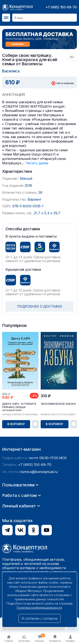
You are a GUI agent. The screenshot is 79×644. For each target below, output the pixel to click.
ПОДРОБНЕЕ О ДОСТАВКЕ (39, 306)
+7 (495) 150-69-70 (61, 7)
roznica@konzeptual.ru (38, 532)
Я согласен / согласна (40, 618)
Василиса (11, 71)
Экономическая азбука (58, 404)
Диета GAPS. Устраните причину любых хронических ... (18, 406)
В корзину (16, 424)
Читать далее (37, 163)
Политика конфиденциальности (39, 608)
